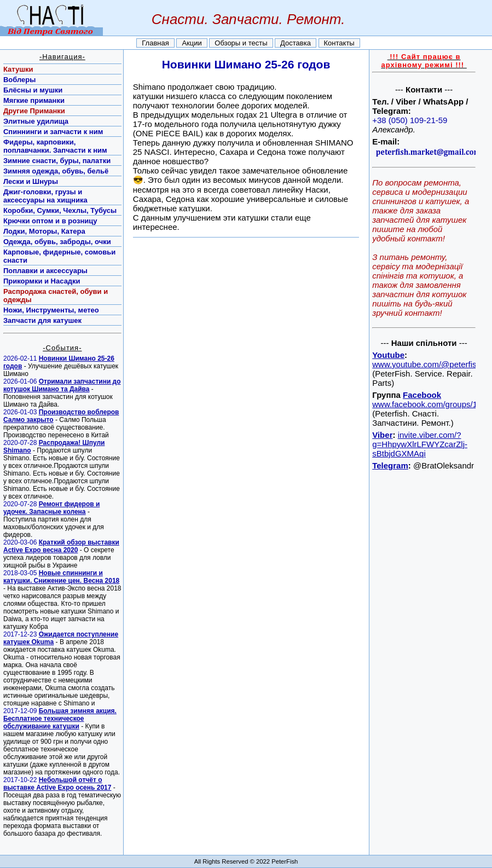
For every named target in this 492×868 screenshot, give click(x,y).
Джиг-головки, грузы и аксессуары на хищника (45, 196)
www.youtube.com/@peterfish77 (431, 364)
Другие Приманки (34, 111)
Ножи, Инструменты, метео (51, 310)
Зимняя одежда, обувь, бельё (56, 171)
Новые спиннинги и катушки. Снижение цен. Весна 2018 (61, 577)
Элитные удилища (36, 121)
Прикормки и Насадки (42, 281)
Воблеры (19, 80)
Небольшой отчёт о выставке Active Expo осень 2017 (57, 784)
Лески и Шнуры (31, 181)
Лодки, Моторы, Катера (44, 231)
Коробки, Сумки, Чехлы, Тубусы (60, 210)
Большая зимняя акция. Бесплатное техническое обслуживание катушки (60, 719)
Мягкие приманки (34, 100)
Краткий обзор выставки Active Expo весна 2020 (61, 546)
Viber (382, 435)
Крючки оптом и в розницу (50, 221)
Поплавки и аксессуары (45, 271)
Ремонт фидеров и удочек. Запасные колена (51, 508)
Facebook (422, 395)
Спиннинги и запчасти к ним (53, 132)
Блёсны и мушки (33, 90)
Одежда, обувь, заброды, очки (57, 242)
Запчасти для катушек (42, 320)
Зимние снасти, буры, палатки (57, 161)
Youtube (388, 355)
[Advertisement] (423, 637)
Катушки (18, 69)
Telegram (390, 465)
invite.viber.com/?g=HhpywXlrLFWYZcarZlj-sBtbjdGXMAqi (420, 444)
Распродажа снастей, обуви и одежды (56, 296)
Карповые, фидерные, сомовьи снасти (59, 256)
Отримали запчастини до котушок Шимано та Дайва (62, 385)
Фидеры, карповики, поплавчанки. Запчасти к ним (55, 146)
